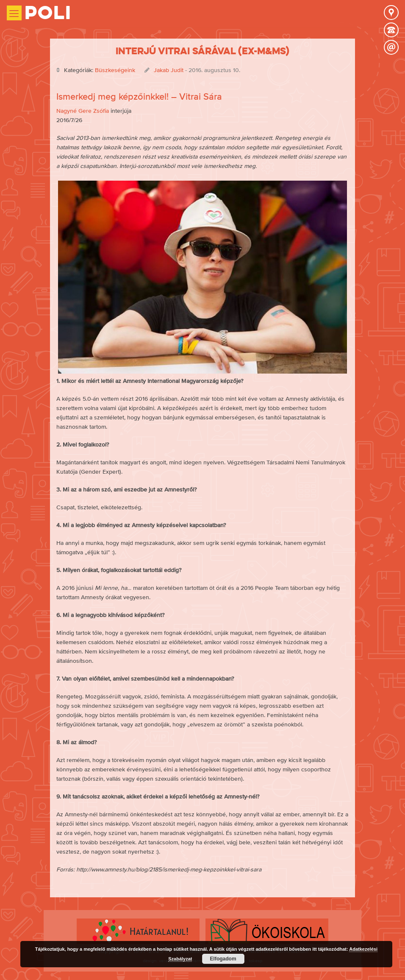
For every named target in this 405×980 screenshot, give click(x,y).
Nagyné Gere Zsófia (83, 111)
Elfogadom (223, 959)
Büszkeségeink (115, 70)
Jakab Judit (169, 70)
